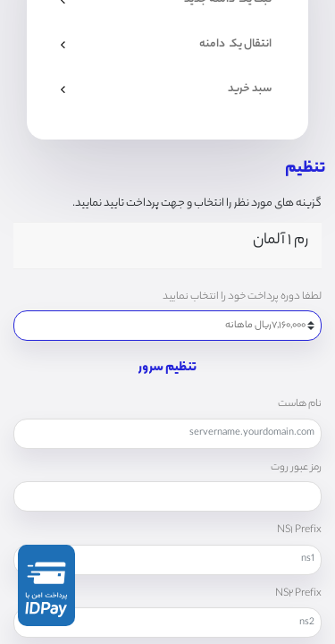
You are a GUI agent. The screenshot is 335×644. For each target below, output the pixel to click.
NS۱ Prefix (299, 531)
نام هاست (300, 405)
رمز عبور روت (296, 468)
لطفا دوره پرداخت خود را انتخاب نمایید (242, 297)
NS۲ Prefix (298, 594)
